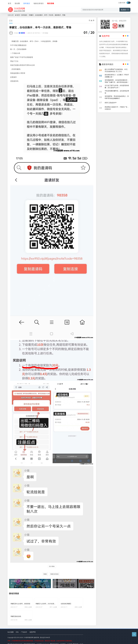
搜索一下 (125, 9)
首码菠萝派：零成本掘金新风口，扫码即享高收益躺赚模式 (117, 97)
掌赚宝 (45, 574)
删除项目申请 (54, 641)
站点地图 (11, 629)
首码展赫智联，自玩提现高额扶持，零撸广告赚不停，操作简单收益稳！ (117, 81)
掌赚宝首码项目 (54, 574)
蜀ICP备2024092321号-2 (15, 641)
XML (17, 629)
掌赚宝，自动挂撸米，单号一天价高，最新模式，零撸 (47, 15)
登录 (124, 3)
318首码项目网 (28, 634)
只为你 (19, 33)
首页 (9, 3)
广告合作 (24, 629)
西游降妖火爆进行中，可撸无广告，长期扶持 (117, 108)
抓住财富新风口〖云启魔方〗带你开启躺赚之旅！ (117, 76)
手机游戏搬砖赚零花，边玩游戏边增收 (117, 92)
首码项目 (26, 3)
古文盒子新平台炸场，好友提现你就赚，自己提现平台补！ (117, 86)
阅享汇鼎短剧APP (111, 103)
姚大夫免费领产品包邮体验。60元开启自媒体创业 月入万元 (116, 70)
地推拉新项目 (38, 3)
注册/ (120, 3)
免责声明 (33, 629)
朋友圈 (17, 3)
